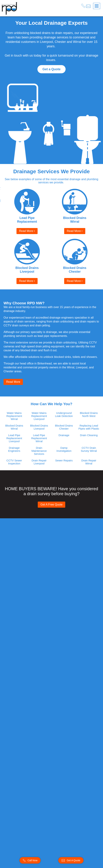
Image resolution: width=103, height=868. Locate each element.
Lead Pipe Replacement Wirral (39, 438)
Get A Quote (71, 860)
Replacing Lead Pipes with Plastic (89, 427)
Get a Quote (51, 69)
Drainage (64, 435)
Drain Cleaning (89, 435)
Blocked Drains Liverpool (39, 427)
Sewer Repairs (64, 460)
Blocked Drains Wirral (14, 427)
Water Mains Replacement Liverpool (39, 416)
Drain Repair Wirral (89, 462)
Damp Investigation (64, 449)
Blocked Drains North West (89, 414)
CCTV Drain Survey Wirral (89, 449)
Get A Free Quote (51, 505)
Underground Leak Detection (64, 414)
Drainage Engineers (14, 449)
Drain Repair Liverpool (39, 462)
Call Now (30, 860)
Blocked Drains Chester (64, 427)
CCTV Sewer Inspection (14, 462)
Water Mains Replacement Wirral (14, 416)
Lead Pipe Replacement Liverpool (14, 438)
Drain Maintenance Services (39, 451)
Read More (27, 231)
